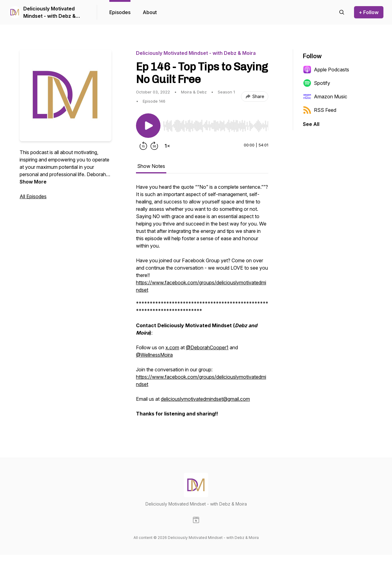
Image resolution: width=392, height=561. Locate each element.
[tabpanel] (202, 303)
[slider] (216, 126)
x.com (172, 347)
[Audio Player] (216, 124)
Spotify (317, 83)
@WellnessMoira (154, 355)
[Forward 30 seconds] (154, 146)
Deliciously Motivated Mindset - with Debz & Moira (49, 13)
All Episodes (33, 196)
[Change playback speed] (167, 146)
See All (311, 124)
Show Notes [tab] (151, 166)
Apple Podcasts (326, 70)
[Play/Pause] (148, 126)
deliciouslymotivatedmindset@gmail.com (205, 399)
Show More (33, 182)
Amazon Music (325, 97)
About (150, 12)
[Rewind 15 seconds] (143, 146)
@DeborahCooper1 (207, 347)
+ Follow (369, 12)
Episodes (120, 12)
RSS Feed (320, 110)
